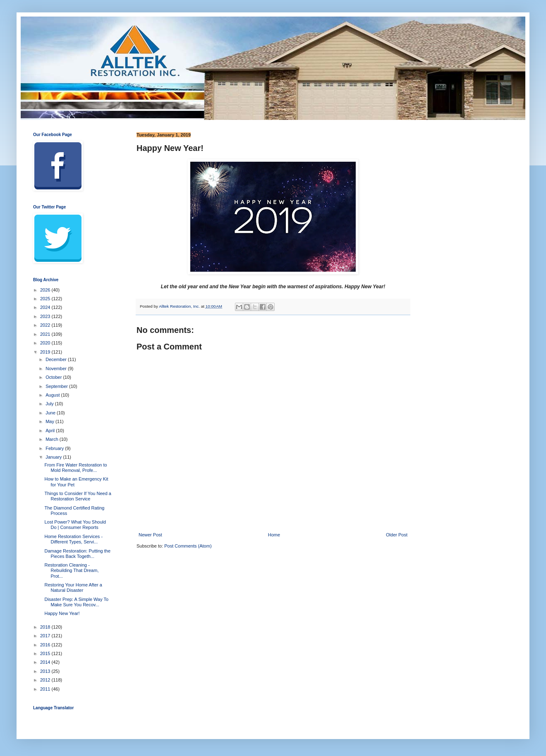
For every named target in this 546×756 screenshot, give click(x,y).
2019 (46, 352)
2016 (46, 645)
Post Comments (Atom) (188, 546)
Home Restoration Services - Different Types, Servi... (73, 539)
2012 (46, 680)
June (51, 413)
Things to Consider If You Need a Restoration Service (78, 496)
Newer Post (150, 535)
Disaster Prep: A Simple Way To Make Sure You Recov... (76, 602)
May (50, 421)
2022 (46, 325)
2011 (46, 689)
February (55, 448)
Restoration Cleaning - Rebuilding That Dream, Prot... (71, 570)
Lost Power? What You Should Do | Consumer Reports (75, 525)
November (57, 368)
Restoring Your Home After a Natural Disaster (73, 587)
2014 (46, 662)
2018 (46, 627)
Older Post (397, 535)
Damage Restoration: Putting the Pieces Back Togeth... (77, 554)
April (51, 431)
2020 (46, 343)
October (54, 377)
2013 (46, 671)
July (50, 404)
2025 (46, 299)
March (53, 439)
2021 (46, 334)
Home (274, 535)
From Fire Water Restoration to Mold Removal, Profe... (75, 468)
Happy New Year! (62, 613)
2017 (46, 636)
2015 (46, 653)
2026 (46, 290)
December (57, 359)
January (54, 457)
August (53, 395)
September (57, 386)
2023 (46, 316)
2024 (46, 307)
